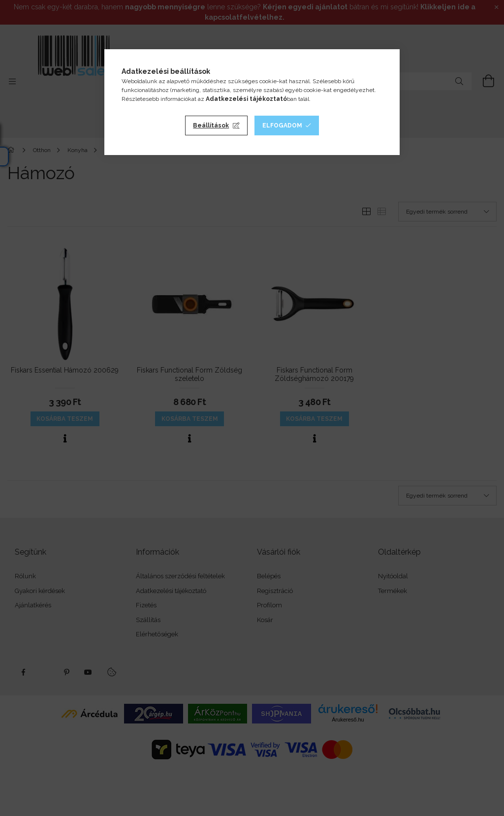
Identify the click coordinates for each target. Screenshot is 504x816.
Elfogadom (282, 126)
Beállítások (211, 126)
